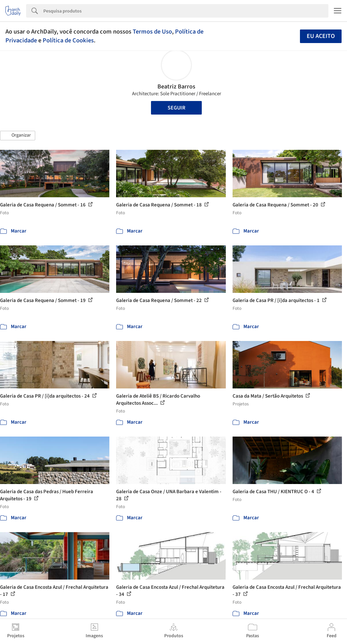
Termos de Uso (152, 32)
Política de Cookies (68, 40)
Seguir (176, 108)
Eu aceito (321, 36)
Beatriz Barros (176, 87)
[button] (18, 136)
